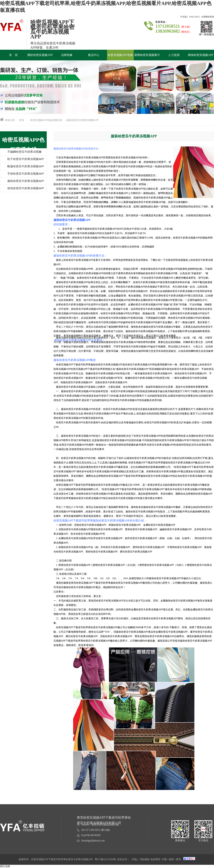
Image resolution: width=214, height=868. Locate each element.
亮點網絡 (145, 859)
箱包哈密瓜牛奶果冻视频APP (22, 189)
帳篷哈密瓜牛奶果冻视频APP (22, 167)
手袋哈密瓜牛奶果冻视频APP (22, 175)
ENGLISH (194, 17)
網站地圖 (5, 866)
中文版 (184, 17)
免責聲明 (155, 859)
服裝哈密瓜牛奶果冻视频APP (22, 182)
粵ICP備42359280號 (105, 859)
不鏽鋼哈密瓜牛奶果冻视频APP (21, 153)
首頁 (22, 120)
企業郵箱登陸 (208, 17)
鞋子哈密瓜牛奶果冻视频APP (22, 160)
